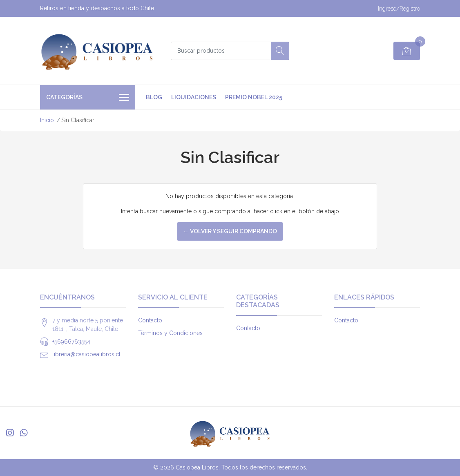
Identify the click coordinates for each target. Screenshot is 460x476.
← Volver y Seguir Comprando (230, 231)
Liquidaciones (194, 97)
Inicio (47, 120)
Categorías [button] (88, 98)
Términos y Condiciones (170, 333)
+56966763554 (71, 342)
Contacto (150, 320)
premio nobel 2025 (254, 97)
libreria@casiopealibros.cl (86, 354)
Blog (154, 97)
